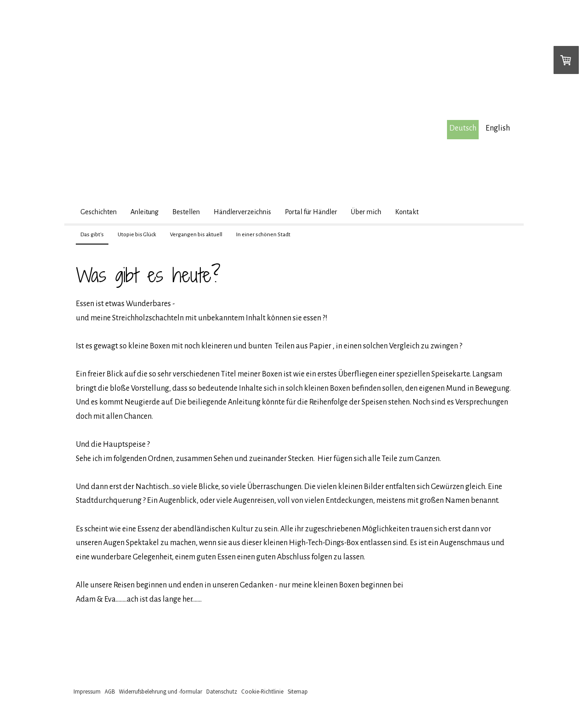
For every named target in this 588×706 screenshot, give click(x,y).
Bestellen (186, 212)
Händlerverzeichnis (242, 212)
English (498, 128)
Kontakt (407, 212)
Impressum (87, 691)
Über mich (366, 212)
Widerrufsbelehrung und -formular (161, 691)
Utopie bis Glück (137, 235)
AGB (110, 691)
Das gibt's (92, 235)
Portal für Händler (311, 212)
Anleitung (144, 212)
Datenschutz (222, 691)
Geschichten (99, 212)
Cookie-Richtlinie (262, 691)
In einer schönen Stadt (263, 235)
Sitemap (298, 691)
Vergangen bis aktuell (196, 235)
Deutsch (463, 128)
